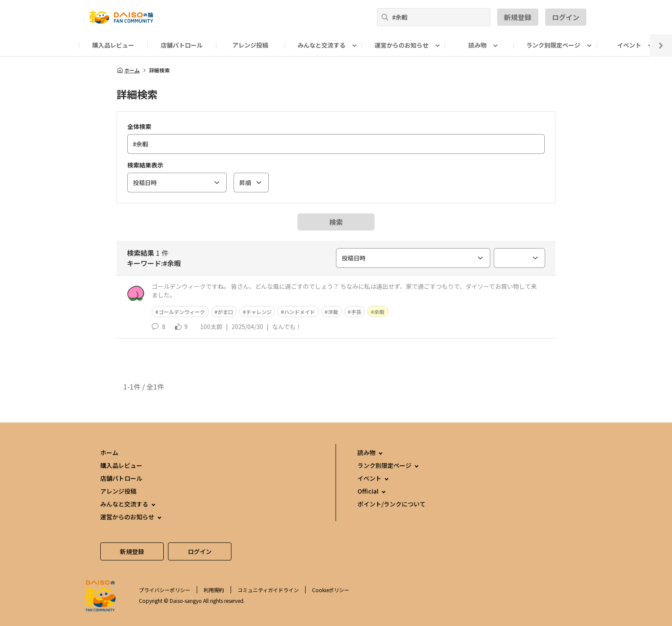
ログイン (566, 17)
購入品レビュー (113, 45)
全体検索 (139, 126)
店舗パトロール (182, 45)
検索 (336, 222)
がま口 (225, 312)
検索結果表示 (145, 165)
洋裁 (333, 312)
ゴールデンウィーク (182, 312)
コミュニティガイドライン (268, 590)
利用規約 (214, 590)
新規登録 (518, 17)
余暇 (379, 312)
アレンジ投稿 (250, 45)
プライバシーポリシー (165, 590)
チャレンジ (259, 312)
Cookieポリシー (331, 590)
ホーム (128, 70)
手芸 (356, 312)
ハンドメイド (300, 312)
